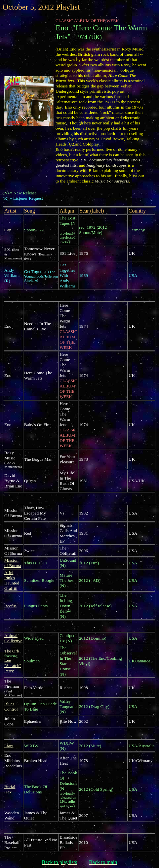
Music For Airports (112, 181)
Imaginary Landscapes (106, 165)
